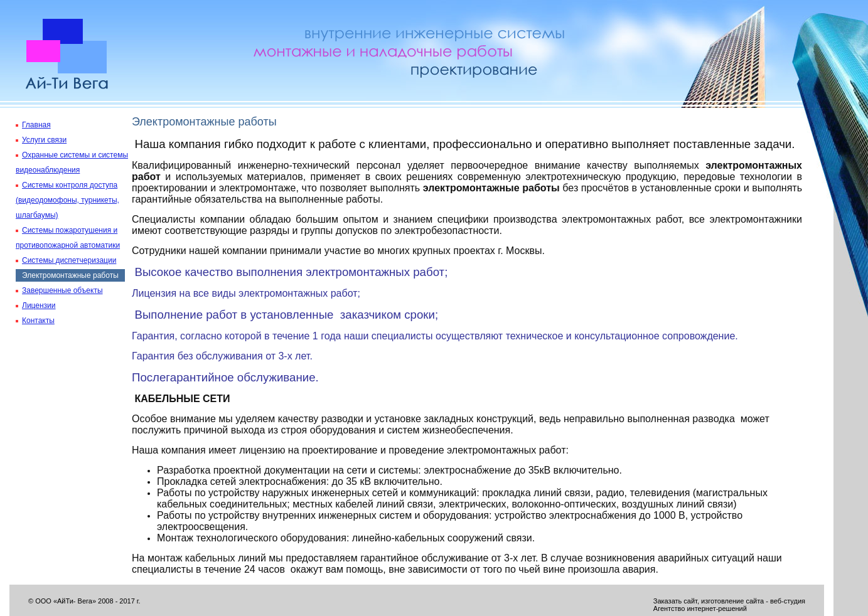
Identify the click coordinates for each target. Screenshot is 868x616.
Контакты (38, 321)
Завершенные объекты (62, 290)
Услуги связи (44, 140)
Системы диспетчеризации (69, 260)
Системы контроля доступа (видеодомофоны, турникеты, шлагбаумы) (67, 200)
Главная (36, 125)
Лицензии (39, 305)
